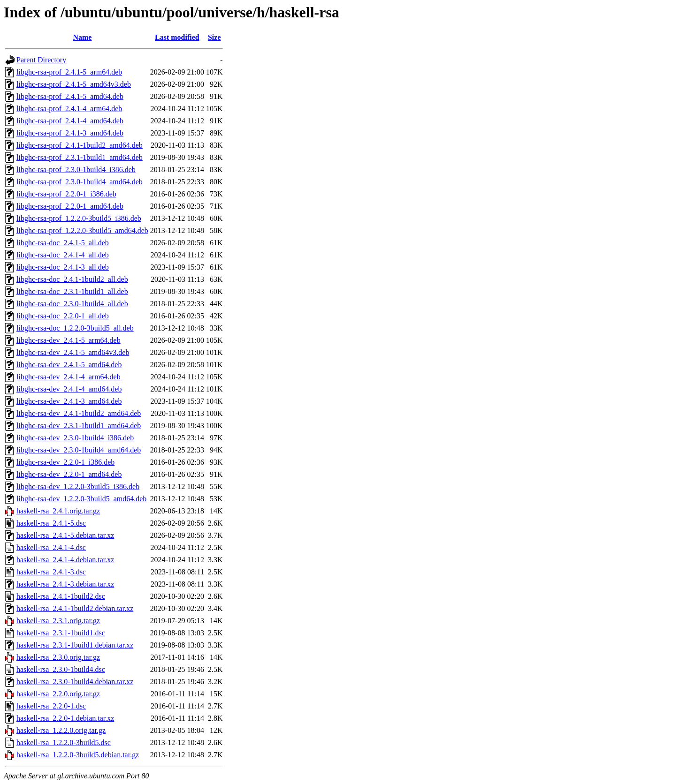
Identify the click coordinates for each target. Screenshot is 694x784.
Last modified (177, 37)
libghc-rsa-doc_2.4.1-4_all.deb (63, 255)
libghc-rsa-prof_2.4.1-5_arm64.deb (69, 72)
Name (82, 37)
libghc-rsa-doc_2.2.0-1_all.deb (63, 316)
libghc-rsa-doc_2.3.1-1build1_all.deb (72, 291)
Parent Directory (41, 60)
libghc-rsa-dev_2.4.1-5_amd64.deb (69, 365)
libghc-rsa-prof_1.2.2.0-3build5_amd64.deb (82, 230)
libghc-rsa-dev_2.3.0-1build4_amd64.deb (79, 450)
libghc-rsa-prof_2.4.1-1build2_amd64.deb (80, 145)
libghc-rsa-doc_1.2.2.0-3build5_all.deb (75, 328)
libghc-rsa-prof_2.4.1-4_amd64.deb (70, 121)
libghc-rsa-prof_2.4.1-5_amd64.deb (70, 96)
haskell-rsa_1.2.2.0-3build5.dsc (64, 743)
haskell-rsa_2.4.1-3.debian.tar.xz (65, 584)
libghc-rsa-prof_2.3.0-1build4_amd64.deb (80, 182)
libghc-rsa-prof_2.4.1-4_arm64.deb (69, 109)
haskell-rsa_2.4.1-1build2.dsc (61, 596)
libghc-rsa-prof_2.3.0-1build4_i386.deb (76, 170)
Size (214, 37)
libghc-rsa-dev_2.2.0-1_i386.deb (65, 462)
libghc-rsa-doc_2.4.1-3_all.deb (63, 267)
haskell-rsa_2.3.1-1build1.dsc (61, 633)
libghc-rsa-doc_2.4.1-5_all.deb (63, 243)
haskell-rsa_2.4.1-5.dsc (51, 523)
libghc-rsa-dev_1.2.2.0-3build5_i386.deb (78, 486)
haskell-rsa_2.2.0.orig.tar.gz (58, 694)
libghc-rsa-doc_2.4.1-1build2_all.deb (72, 279)
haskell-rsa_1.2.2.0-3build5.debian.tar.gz (78, 755)
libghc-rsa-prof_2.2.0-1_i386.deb (66, 194)
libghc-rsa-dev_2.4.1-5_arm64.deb (69, 340)
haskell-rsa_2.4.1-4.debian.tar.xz (65, 560)
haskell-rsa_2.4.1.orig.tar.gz (58, 511)
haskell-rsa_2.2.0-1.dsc (51, 706)
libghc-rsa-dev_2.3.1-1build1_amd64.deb (79, 426)
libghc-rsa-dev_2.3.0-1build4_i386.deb (75, 438)
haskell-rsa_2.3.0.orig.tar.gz (58, 657)
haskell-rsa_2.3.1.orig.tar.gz (58, 621)
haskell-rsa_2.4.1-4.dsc (51, 547)
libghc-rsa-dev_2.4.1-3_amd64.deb (69, 401)
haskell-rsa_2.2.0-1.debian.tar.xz (65, 718)
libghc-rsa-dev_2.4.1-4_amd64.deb (69, 389)
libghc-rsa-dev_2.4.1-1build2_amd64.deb (79, 413)
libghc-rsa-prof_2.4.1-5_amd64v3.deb (74, 84)
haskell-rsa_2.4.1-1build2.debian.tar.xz (75, 608)
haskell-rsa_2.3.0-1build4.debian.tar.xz (75, 682)
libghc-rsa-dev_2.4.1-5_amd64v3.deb (73, 352)
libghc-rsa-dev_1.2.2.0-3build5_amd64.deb (81, 499)
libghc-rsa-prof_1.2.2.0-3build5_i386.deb (79, 218)
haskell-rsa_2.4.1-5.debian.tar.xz (65, 535)
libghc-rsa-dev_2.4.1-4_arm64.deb (69, 377)
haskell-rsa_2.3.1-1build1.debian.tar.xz (75, 645)
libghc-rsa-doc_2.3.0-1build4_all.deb (72, 304)
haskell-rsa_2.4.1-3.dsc (51, 572)
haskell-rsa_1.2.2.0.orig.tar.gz (61, 730)
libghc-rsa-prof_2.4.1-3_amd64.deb (70, 133)
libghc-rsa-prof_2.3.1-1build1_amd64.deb (80, 157)
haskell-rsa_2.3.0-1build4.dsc (61, 669)
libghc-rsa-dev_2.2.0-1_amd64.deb (69, 474)
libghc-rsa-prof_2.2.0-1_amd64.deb (70, 206)
